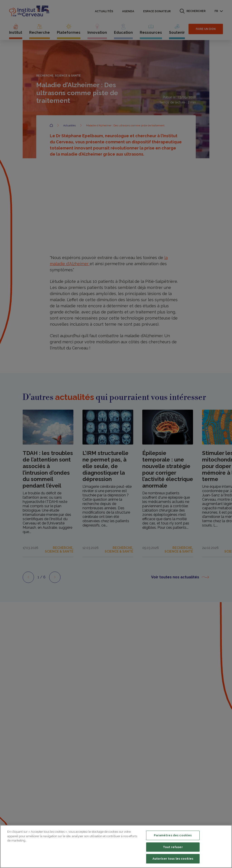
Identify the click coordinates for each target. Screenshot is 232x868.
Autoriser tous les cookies (173, 859)
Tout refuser (173, 847)
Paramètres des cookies (173, 835)
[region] (116, 846)
